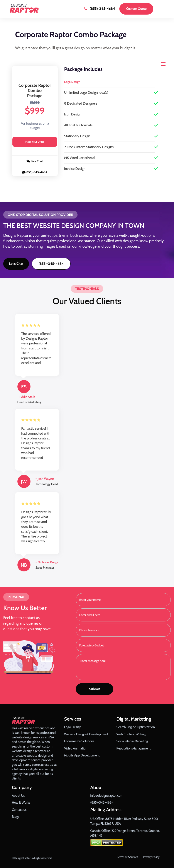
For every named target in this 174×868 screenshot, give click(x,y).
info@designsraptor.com (107, 796)
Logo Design (73, 727)
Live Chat (35, 161)
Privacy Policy (151, 857)
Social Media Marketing (132, 741)
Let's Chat (16, 264)
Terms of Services (128, 857)
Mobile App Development (82, 755)
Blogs (16, 817)
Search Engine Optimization (136, 727)
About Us (18, 796)
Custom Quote (136, 9)
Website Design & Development (86, 734)
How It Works (21, 803)
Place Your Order (35, 142)
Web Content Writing (131, 734)
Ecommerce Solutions (79, 741)
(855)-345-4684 (100, 9)
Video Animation (76, 748)
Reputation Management (134, 748)
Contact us (19, 810)
